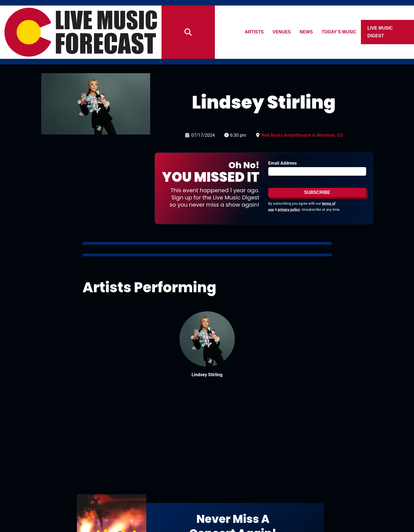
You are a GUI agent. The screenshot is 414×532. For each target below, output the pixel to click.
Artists (254, 32)
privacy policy (289, 210)
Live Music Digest (380, 32)
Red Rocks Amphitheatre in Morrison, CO (302, 135)
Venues (282, 32)
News (306, 32)
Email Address (282, 163)
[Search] (188, 32)
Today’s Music (339, 32)
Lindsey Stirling (207, 375)
